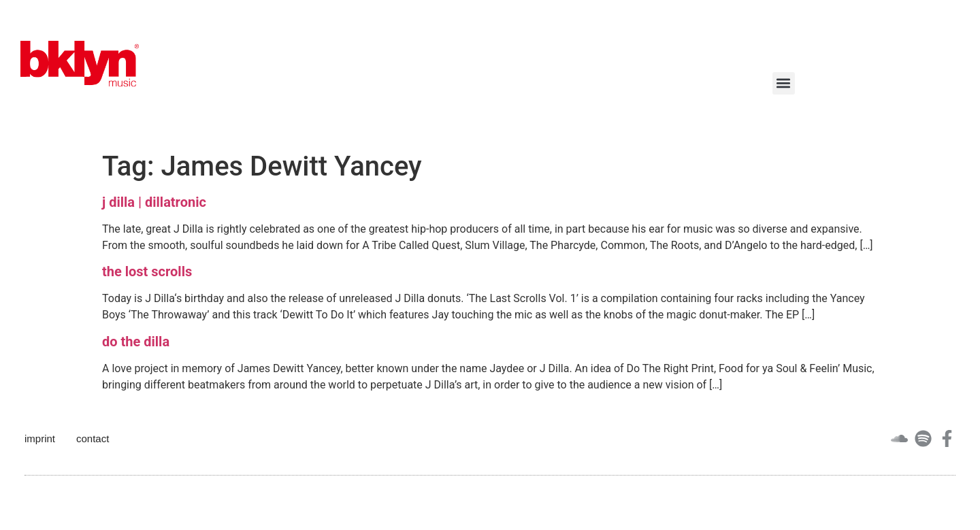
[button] (784, 83)
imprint (40, 438)
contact (93, 438)
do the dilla (136, 342)
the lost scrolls (147, 271)
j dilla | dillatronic (154, 202)
